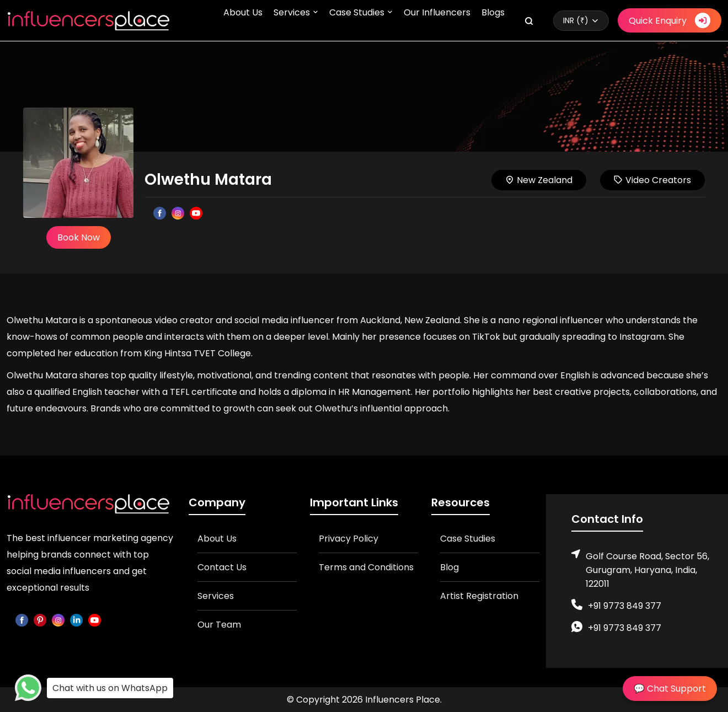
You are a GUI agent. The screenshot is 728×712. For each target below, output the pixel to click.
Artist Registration (479, 596)
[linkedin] (76, 620)
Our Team (219, 625)
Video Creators (652, 180)
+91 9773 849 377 (625, 606)
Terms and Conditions (366, 567)
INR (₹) (576, 20)
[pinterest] (40, 620)
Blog (449, 567)
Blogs (493, 12)
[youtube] (95, 620)
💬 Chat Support (670, 689)
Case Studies (357, 12)
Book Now (79, 237)
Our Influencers (437, 12)
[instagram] (58, 620)
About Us (243, 12)
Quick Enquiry (670, 20)
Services (292, 12)
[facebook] (22, 620)
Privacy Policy (349, 539)
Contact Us (222, 567)
